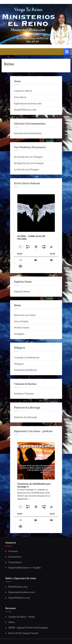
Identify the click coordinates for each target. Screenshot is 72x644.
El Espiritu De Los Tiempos (29, 163)
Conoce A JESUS (23, 91)
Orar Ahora (20, 97)
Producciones (22, 327)
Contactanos (15, 562)
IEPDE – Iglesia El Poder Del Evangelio (28, 628)
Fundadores (15, 557)
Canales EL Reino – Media (22, 617)
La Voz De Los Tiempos (26, 169)
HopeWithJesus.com (25, 110)
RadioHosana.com (18, 587)
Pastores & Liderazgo (26, 417)
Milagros (19, 364)
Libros (12, 622)
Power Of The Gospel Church (23, 633)
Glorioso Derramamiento (28, 133)
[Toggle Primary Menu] (67, 52)
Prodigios (19, 334)
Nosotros (13, 551)
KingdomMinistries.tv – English (25, 568)
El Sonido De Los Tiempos (28, 157)
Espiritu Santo (22, 291)
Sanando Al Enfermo (25, 370)
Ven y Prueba (21, 321)
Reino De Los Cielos (25, 315)
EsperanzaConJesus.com (28, 103)
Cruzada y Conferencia (27, 357)
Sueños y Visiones (24, 393)
